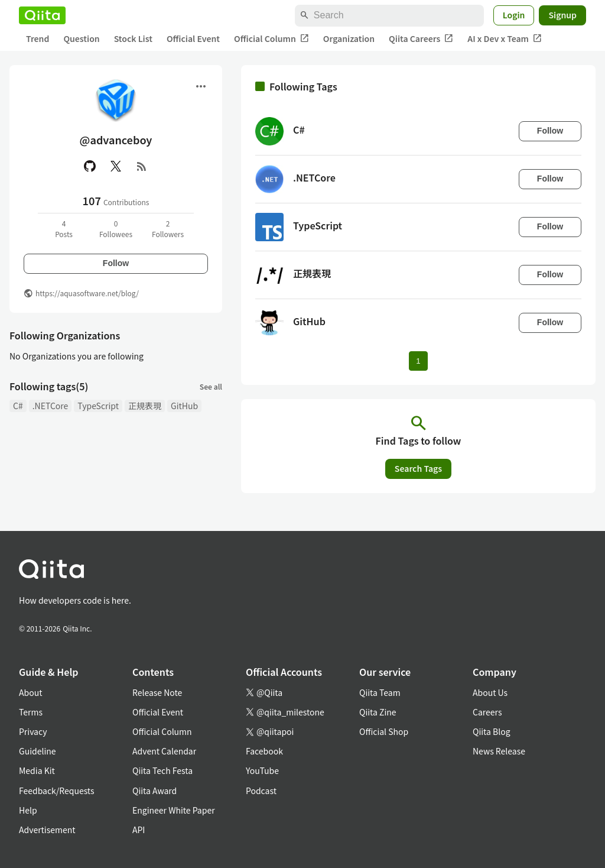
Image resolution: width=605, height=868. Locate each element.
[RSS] (142, 166)
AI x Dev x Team (505, 39)
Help (28, 810)
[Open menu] (201, 86)
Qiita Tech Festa (162, 770)
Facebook (264, 751)
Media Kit (37, 770)
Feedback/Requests (57, 791)
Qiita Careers (421, 39)
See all (211, 386)
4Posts (64, 229)
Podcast (261, 791)
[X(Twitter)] (116, 166)
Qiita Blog (492, 731)
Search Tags (418, 468)
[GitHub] (90, 166)
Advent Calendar (164, 751)
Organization (349, 38)
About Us (490, 692)
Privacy (33, 731)
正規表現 (145, 406)
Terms (31, 712)
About (30, 692)
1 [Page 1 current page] (418, 361)
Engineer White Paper (174, 810)
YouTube (262, 770)
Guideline (38, 751)
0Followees (116, 229)
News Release (499, 751)
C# (18, 406)
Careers (487, 712)
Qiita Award (154, 791)
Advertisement (47, 830)
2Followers (168, 229)
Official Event (193, 38)
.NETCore (51, 406)
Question (81, 38)
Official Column (271, 39)
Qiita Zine (378, 712)
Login (514, 15)
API (139, 830)
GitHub (184, 406)
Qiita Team (380, 692)
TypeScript (98, 406)
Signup (562, 15)
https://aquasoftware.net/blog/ (87, 293)
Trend (38, 38)
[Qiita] (42, 15)
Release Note (157, 692)
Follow (116, 263)
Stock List (133, 38)
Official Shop (384, 731)
